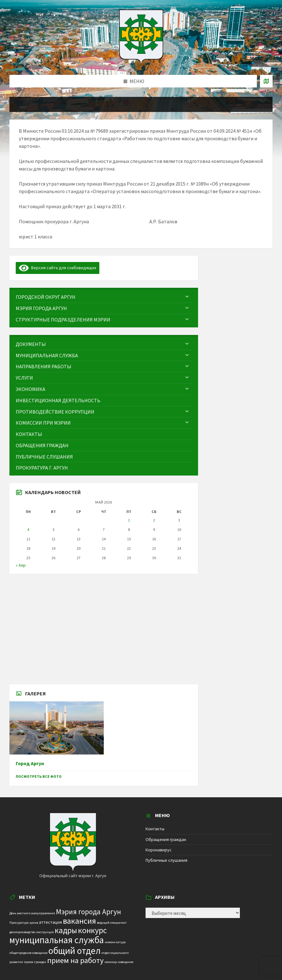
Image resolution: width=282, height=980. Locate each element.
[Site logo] (141, 63)
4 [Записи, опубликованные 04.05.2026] (28, 529)
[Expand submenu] (187, 297)
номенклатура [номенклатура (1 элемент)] (115, 942)
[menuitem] (104, 297)
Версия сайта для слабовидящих (58, 268)
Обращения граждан (166, 839)
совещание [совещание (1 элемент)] (126, 962)
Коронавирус (159, 850)
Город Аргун (30, 763)
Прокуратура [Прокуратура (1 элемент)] (19, 923)
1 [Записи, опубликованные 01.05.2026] (129, 520)
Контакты (155, 829)
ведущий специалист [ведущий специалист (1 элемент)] (112, 923)
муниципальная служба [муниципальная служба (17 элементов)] (57, 940)
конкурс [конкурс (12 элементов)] (92, 930)
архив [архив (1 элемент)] (34, 923)
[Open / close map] (266, 81)
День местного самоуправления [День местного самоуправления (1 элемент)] (32, 913)
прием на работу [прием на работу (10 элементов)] (75, 960)
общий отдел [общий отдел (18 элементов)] (75, 951)
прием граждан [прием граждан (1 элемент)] (35, 962)
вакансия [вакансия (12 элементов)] (79, 921)
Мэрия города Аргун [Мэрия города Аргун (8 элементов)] (88, 912)
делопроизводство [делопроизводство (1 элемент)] (22, 932)
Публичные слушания (166, 860)
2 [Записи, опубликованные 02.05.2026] (154, 520)
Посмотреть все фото (39, 776)
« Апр (21, 565)
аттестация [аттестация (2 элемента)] (50, 922)
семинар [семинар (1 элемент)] (111, 962)
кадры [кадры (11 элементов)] (66, 930)
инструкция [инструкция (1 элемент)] (45, 932)
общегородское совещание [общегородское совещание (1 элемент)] (28, 953)
